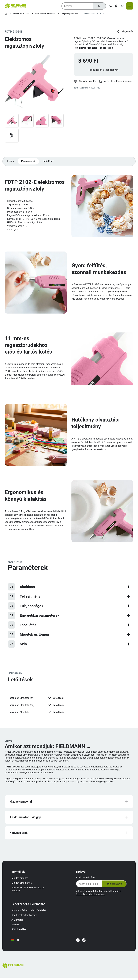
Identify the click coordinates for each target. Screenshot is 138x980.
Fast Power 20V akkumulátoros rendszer (28, 891)
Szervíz (16, 926)
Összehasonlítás (85, 82)
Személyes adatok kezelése (90, 896)
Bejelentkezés (114, 885)
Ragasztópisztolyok (70, 14)
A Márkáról (18, 921)
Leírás (10, 162)
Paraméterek (28, 162)
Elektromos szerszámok (45, 14)
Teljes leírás (106, 48)
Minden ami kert (20, 880)
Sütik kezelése (19, 931)
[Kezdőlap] (6, 14)
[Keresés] (99, 6)
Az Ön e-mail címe (85, 879)
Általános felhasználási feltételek (29, 912)
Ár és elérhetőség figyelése (115, 82)
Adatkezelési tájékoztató (25, 917)
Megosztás (125, 32)
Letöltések (49, 162)
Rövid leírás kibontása (86, 48)
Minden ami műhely (21, 14)
